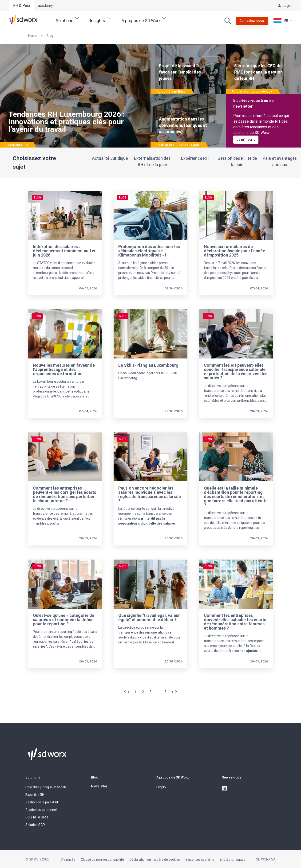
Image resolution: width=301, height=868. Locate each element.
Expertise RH (35, 795)
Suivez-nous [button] (232, 777)
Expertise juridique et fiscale (46, 787)
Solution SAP (35, 825)
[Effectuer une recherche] (228, 21)
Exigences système (200, 860)
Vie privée (68, 860)
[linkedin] (225, 788)
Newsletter (99, 786)
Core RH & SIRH (37, 817)
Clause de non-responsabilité (102, 860)
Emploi (161, 787)
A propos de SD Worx (173, 777)
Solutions (33, 777)
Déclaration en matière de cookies (155, 860)
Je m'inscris (246, 140)
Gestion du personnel (41, 810)
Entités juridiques (233, 860)
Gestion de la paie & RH (42, 802)
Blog (95, 777)
